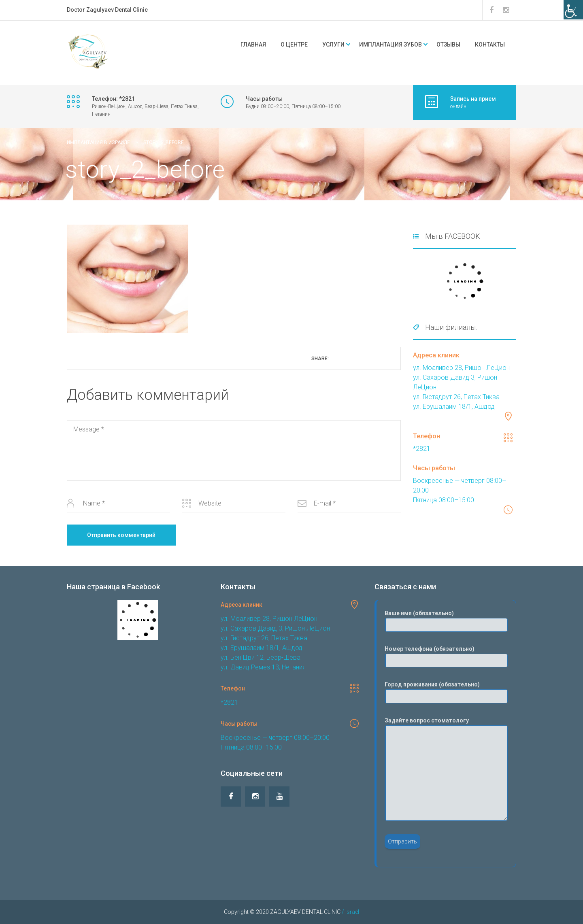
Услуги (333, 45)
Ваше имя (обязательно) (446, 621)
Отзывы (448, 45)
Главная (253, 45)
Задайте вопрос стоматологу (446, 769)
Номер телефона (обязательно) (446, 656)
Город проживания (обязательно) (446, 692)
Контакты (490, 45)
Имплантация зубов (390, 45)
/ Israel (350, 912)
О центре (294, 45)
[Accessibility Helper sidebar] (573, 10)
